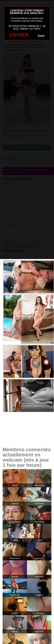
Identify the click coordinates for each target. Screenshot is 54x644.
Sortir (41, 36)
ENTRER (19, 35)
